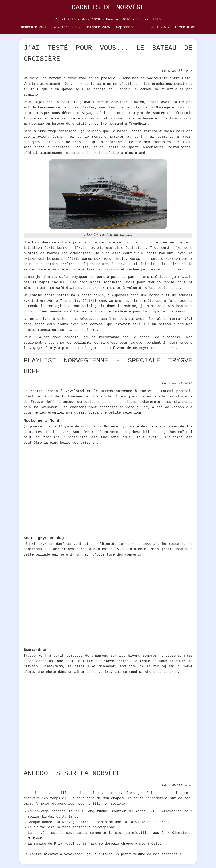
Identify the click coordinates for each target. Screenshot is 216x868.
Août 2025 (160, 27)
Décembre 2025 (34, 27)
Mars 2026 (91, 20)
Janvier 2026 (148, 20)
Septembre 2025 (130, 27)
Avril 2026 (65, 20)
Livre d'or (185, 27)
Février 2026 (118, 20)
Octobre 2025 (98, 27)
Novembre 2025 (67, 27)
